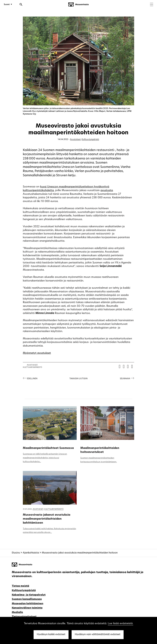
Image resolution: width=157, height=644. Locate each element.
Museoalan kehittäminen (28, 604)
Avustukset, (32, 365)
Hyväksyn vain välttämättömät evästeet (98, 635)
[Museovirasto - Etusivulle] (78, 5)
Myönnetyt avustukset (37, 353)
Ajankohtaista (31, 553)
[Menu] (152, 5)
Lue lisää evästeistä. (121, 624)
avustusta (107, 190)
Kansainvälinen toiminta (27, 608)
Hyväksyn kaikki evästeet (51, 635)
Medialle (17, 612)
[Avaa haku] (21, 5)
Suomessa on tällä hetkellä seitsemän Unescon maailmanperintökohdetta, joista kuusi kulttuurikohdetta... (45, 458)
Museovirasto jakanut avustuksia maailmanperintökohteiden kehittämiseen (47, 519)
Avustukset (75, 139)
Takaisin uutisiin (78, 379)
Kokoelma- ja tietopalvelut (29, 595)
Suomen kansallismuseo (27, 599)
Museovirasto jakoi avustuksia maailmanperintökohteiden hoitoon (80, 553)
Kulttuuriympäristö (90, 139)
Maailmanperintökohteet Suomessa (48, 448)
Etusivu (16, 553)
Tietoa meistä (20, 586)
